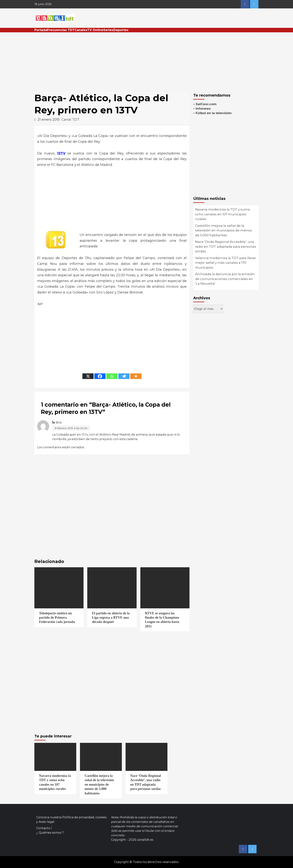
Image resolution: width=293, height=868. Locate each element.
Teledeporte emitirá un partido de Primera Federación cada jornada (57, 618)
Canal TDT (70, 120)
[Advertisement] (146, 60)
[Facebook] (100, 376)
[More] (136, 376)
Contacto (43, 828)
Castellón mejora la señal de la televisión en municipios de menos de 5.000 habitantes (223, 230)
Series (108, 30)
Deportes (121, 30)
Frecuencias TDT (61, 30)
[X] (88, 376)
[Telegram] (124, 376)
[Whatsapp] (112, 376)
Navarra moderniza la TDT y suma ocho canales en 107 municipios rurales (222, 214)
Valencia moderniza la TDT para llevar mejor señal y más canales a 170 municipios (226, 263)
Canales (81, 30)
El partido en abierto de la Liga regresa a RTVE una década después (111, 618)
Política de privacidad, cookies (84, 817)
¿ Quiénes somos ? (50, 833)
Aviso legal (47, 822)
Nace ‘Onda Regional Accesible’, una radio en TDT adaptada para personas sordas (226, 246)
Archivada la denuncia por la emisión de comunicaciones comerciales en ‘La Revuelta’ (225, 279)
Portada (41, 30)
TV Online (95, 30)
